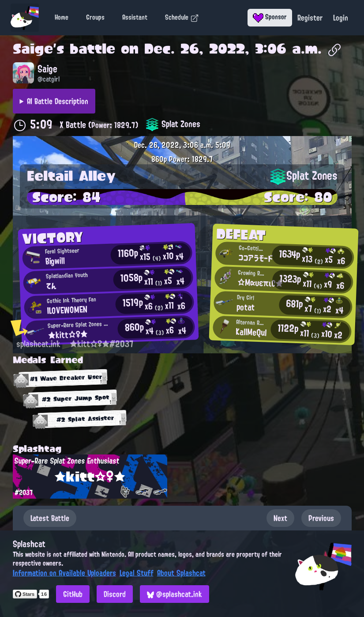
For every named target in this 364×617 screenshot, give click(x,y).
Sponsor (270, 17)
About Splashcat (181, 573)
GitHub (73, 594)
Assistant (135, 17)
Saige (33, 49)
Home (62, 17)
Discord (115, 594)
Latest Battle (50, 518)
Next (280, 518)
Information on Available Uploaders (64, 573)
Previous (321, 518)
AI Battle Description (58, 101)
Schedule (182, 17)
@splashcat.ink (174, 594)
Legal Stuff (137, 573)
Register (310, 18)
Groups (95, 17)
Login (341, 18)
